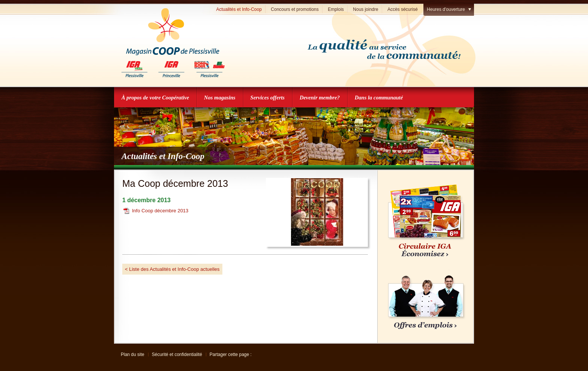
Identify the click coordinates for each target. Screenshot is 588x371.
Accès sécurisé (403, 9)
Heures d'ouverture (446, 9)
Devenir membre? (320, 98)
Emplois (336, 9)
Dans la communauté (379, 98)
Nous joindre (365, 9)
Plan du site (133, 354)
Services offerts (268, 98)
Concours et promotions (295, 9)
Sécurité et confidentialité (177, 354)
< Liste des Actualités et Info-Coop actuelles (172, 269)
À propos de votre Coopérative (155, 98)
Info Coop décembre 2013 (160, 211)
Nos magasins (220, 98)
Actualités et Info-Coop (239, 9)
